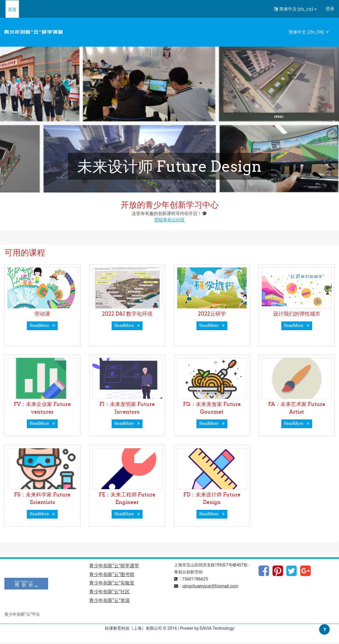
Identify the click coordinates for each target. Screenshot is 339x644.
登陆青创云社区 (169, 220)
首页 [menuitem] (12, 9)
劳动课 (42, 314)
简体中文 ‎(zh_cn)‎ (307, 32)
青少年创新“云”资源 (109, 602)
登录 (330, 9)
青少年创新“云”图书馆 (112, 575)
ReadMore (43, 326)
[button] (295, 9)
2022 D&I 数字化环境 (127, 314)
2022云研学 (212, 314)
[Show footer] (324, 629)
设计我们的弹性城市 (297, 314)
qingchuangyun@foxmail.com (212, 587)
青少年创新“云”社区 (109, 593)
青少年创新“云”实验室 (112, 584)
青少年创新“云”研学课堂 (114, 566)
